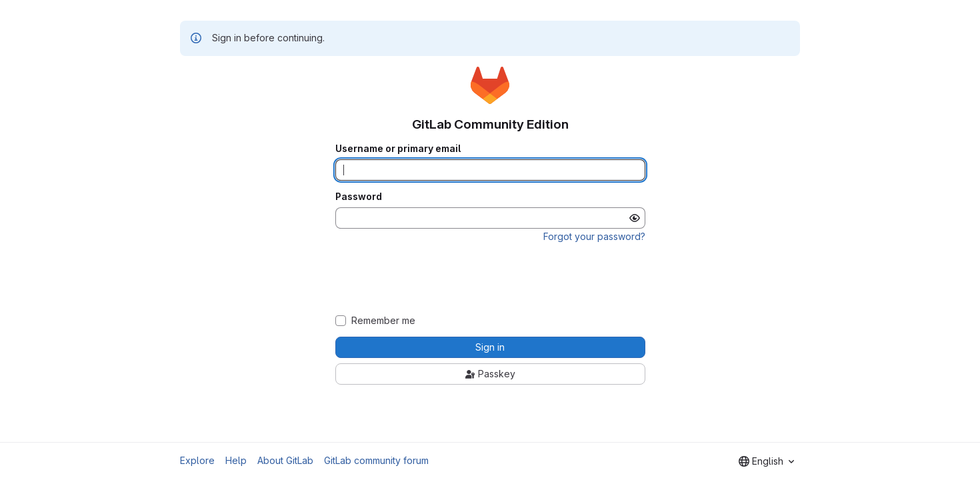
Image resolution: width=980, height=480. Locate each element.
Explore (197, 460)
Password (359, 197)
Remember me (383, 321)
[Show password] (635, 218)
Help (236, 460)
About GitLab (285, 460)
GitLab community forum (376, 460)
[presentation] (490, 279)
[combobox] (766, 461)
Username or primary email (398, 149)
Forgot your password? (594, 236)
